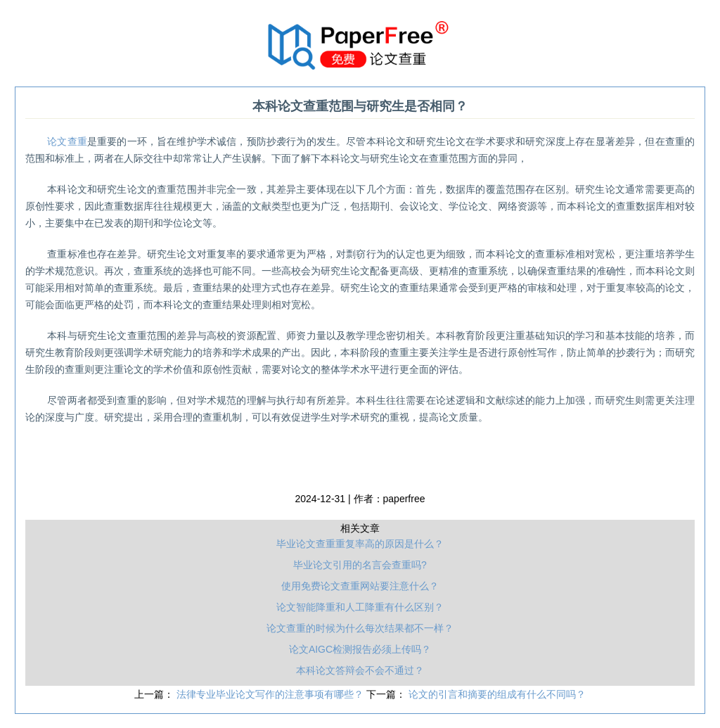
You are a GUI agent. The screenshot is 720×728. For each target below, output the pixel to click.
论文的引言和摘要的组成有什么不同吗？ (497, 694)
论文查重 (67, 141)
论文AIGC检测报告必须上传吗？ (360, 649)
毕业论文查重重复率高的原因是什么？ (360, 544)
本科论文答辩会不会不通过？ (360, 670)
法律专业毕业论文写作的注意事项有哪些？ (271, 694)
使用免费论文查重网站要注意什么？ (360, 586)
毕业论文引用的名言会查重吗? (360, 565)
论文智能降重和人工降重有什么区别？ (360, 607)
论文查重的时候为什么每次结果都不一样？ (360, 628)
